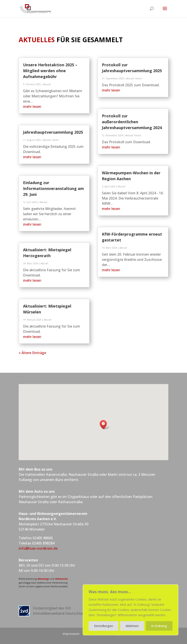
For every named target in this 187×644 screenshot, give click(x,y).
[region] (131, 610)
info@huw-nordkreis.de (38, 548)
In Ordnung (159, 626)
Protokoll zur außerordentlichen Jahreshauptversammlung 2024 (132, 122)
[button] (105, 425)
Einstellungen (103, 626)
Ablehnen (132, 626)
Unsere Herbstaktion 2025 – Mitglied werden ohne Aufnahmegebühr (50, 71)
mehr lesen (32, 107)
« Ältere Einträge (32, 353)
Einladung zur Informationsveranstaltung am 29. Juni (53, 188)
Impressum (71, 634)
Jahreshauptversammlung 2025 (53, 132)
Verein (56, 140)
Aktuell (47, 84)
